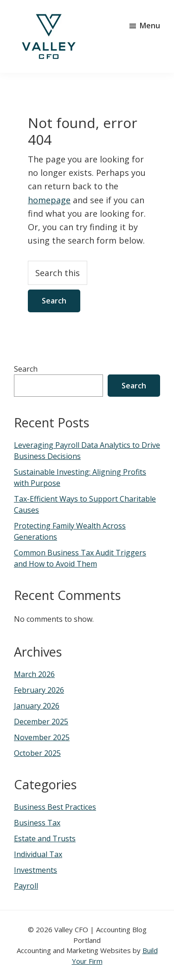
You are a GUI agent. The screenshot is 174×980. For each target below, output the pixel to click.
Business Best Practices (55, 807)
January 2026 (37, 706)
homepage (49, 200)
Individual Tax (38, 854)
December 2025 (41, 722)
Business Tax (37, 823)
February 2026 (39, 690)
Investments (35, 870)
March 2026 (34, 674)
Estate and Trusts (45, 838)
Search (26, 369)
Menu (150, 26)
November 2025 (42, 737)
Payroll (26, 886)
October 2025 (37, 753)
